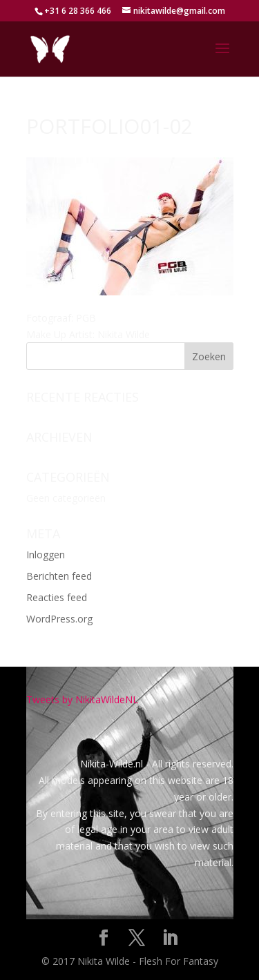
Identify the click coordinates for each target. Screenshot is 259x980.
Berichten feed (59, 576)
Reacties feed (57, 597)
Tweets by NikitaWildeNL (82, 699)
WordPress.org (59, 619)
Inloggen (46, 555)
